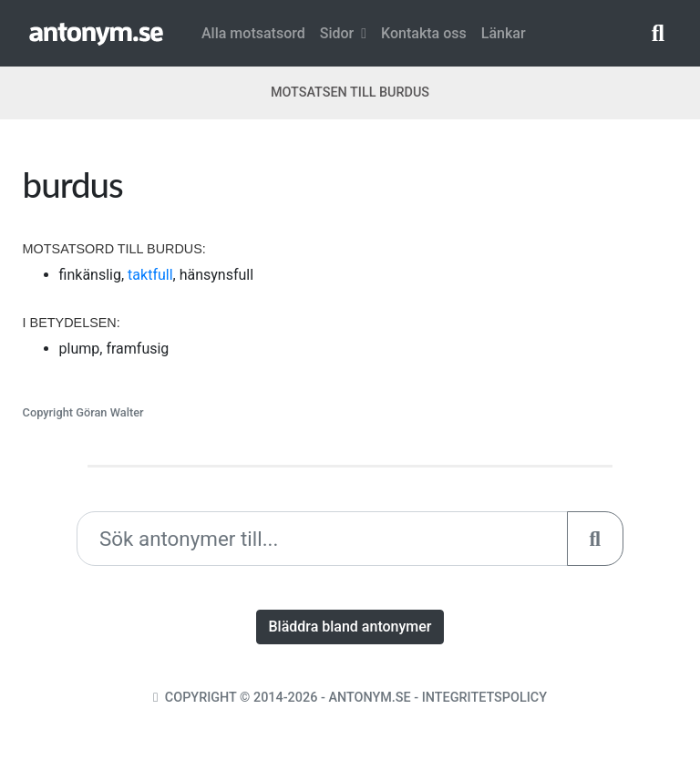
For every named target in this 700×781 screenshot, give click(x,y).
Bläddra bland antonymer (350, 627)
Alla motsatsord (253, 33)
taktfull (150, 275)
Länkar (504, 33)
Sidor (343, 33)
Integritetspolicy (484, 698)
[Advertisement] (521, 277)
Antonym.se (369, 698)
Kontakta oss (424, 33)
